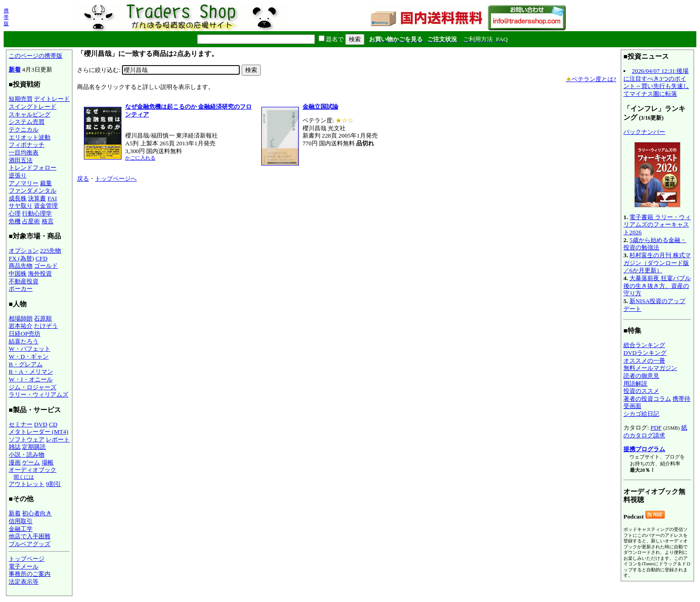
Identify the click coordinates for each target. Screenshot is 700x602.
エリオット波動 (30, 137)
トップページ (27, 559)
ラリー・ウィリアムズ (39, 395)
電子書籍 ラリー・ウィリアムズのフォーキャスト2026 (657, 225)
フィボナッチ (27, 145)
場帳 (48, 462)
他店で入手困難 (30, 536)
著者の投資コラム (647, 399)
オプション (24, 251)
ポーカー (21, 289)
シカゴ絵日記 (641, 414)
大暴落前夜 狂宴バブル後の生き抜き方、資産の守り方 (657, 286)
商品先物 (21, 266)
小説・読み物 (27, 455)
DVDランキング (645, 353)
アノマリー (24, 183)
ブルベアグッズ (30, 544)
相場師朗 (21, 318)
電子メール (24, 566)
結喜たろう (24, 341)
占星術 (31, 221)
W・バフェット (30, 349)
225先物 (50, 251)
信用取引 (21, 521)
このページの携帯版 (36, 56)
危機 (15, 221)
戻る (83, 179)
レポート (58, 439)
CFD (42, 258)
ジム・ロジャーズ (33, 387)
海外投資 (40, 273)
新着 (15, 69)
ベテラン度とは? (591, 79)
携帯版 (6, 17)
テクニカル (24, 130)
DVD (41, 424)
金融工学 (21, 529)
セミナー (21, 424)
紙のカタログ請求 (655, 431)
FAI (52, 198)
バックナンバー (644, 132)
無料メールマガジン (650, 368)
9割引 (53, 484)
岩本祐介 (21, 326)
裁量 (46, 183)
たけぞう (46, 326)
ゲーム (31, 462)
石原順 (43, 318)
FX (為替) (21, 258)
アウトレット (27, 484)
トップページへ (116, 179)
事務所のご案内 (30, 574)
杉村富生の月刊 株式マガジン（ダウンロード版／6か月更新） (657, 263)
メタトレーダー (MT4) (39, 432)
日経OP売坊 (25, 334)
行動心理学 (37, 213)
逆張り (18, 175)
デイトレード (52, 99)
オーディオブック (33, 470)
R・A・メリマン (31, 372)
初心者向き (37, 513)
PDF (656, 428)
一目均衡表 (24, 152)
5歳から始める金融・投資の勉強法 (655, 244)
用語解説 (635, 384)
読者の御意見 (641, 376)
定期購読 (34, 447)
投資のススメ (641, 391)
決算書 (37, 198)
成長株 (18, 198)
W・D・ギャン (29, 356)
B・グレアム (26, 364)
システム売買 (27, 122)
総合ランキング (644, 345)
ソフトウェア (27, 439)
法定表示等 (24, 582)
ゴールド (46, 266)
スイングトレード (33, 107)
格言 (48, 221)
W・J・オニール (31, 379)
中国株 (18, 273)
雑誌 (15, 447)
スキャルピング (30, 114)
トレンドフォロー (33, 168)
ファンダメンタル (33, 191)
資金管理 (46, 206)
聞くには (24, 477)
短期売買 (21, 99)
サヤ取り (21, 206)
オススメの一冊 (644, 361)
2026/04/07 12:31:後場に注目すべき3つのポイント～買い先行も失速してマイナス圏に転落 (656, 82)
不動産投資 (24, 281)
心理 (15, 213)
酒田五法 (21, 160)
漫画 (15, 462)
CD (53, 424)
